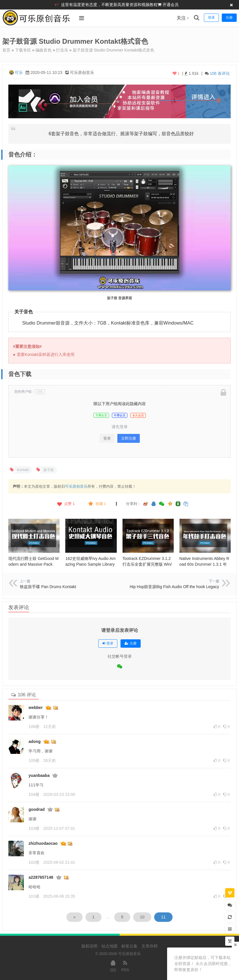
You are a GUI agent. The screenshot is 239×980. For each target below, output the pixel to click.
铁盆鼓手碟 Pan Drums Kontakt (48, 587)
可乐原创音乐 (76, 486)
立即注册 (129, 438)
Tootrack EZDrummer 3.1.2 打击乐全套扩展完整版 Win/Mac (147, 564)
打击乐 (62, 50)
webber (36, 708)
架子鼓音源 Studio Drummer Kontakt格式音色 (113, 50)
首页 (6, 50)
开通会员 (171, 5)
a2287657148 (41, 877)
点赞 (65, 504)
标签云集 (129, 946)
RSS (125, 966)
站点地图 (110, 946)
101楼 (34, 896)
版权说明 (89, 946)
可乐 (19, 73)
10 (142, 917)
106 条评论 (220, 73)
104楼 (34, 794)
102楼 (34, 862)
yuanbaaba (39, 775)
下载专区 (23, 50)
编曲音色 (43, 50)
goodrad (37, 809)
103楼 (34, 828)
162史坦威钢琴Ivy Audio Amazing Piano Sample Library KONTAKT (90, 564)
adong (35, 741)
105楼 (34, 760)
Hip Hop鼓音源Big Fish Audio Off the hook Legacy (174, 587)
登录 (107, 438)
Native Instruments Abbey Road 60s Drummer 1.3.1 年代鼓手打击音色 (204, 564)
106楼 (34, 727)
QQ (113, 966)
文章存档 (150, 946)
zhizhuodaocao (43, 843)
